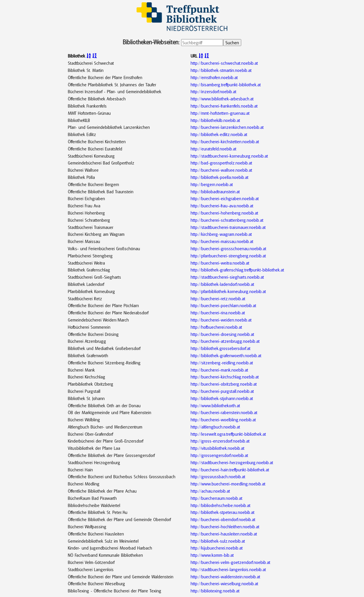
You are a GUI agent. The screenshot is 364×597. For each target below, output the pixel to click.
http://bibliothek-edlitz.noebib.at (219, 134)
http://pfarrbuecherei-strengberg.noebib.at (228, 256)
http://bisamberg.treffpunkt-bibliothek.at (226, 85)
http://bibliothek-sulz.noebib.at (218, 541)
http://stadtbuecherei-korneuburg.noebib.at (229, 156)
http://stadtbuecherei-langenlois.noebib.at (228, 569)
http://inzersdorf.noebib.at (213, 91)
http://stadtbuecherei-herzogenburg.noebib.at (232, 462)
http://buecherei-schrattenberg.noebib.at (227, 220)
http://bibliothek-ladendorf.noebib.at (222, 284)
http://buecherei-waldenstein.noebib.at (225, 577)
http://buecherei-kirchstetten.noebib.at (225, 141)
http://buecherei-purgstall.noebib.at (222, 391)
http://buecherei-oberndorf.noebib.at (223, 519)
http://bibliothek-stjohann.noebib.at (222, 398)
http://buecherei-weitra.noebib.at (220, 263)
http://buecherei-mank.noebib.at (219, 370)
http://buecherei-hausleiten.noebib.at (224, 534)
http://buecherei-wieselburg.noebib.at (224, 583)
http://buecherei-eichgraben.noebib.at (225, 198)
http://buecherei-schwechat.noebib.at (224, 63)
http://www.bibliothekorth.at (215, 405)
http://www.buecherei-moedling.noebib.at (228, 484)
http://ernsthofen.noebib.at (214, 77)
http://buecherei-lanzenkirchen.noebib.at (227, 127)
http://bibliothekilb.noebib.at (215, 120)
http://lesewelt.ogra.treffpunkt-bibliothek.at (228, 434)
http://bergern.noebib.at (212, 184)
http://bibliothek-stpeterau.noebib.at (223, 512)
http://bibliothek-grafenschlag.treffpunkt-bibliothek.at (237, 270)
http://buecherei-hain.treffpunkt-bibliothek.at (230, 470)
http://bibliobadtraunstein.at (215, 192)
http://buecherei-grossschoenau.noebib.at (228, 248)
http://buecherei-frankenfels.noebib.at (224, 106)
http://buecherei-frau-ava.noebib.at (222, 206)
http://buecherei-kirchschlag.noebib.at (225, 377)
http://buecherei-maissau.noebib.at (222, 241)
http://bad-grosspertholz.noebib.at (221, 163)
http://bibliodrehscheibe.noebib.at (221, 505)
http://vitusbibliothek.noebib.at (218, 448)
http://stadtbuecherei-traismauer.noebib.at (228, 227)
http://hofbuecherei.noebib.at (216, 327)
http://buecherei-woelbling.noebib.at (223, 420)
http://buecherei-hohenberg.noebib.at (224, 213)
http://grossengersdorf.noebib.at (219, 455)
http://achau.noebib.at (210, 491)
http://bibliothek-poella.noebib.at (220, 177)
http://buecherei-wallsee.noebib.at (221, 170)
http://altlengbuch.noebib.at (215, 427)
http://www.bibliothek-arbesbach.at (222, 99)
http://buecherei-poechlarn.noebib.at (223, 305)
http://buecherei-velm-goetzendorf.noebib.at (230, 562)
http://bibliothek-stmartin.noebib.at (221, 70)
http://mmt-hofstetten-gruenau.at (220, 113)
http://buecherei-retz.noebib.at (218, 298)
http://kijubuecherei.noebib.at (217, 548)
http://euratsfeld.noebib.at (213, 149)
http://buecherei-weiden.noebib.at (221, 320)
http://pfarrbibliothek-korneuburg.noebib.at (228, 291)
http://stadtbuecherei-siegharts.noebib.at (227, 277)
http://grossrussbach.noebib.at (218, 477)
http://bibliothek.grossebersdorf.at (221, 348)
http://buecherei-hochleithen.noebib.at (225, 527)
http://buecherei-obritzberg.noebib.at (224, 384)
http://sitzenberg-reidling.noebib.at (222, 363)
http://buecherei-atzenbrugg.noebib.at (225, 341)
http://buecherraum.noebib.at (217, 498)
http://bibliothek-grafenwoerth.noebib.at (226, 355)
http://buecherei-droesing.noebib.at (222, 334)
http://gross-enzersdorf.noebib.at (220, 441)
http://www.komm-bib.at (212, 555)
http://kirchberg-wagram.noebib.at (221, 234)
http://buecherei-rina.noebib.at (218, 313)
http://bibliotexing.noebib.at (215, 591)
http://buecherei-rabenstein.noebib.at (224, 412)
